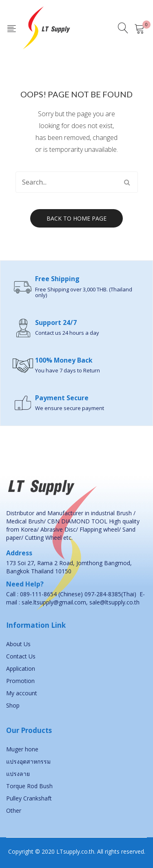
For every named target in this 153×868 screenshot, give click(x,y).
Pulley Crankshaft (29, 798)
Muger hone (22, 749)
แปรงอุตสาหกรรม (28, 761)
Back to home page (76, 218)
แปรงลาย (18, 774)
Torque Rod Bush (29, 786)
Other (14, 811)
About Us (18, 644)
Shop (13, 705)
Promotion (20, 681)
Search (127, 182)
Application (21, 668)
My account (22, 693)
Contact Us (21, 656)
